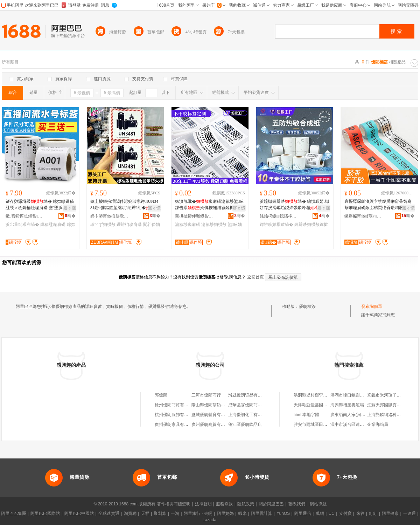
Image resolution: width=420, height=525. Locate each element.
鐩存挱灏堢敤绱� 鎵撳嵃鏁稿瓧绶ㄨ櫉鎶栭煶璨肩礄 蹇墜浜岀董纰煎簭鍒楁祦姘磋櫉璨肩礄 (40, 205)
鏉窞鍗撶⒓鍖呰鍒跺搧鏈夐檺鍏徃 (25, 216)
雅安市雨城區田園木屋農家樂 (321, 424)
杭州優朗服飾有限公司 (176, 415)
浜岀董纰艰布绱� (22, 224)
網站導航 (318, 504)
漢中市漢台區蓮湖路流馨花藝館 (360, 424)
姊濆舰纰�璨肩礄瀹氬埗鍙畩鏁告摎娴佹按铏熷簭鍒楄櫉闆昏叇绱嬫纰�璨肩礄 (209, 205)
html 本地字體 (306, 415)
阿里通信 (303, 513)
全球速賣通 (109, 513)
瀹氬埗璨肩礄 (188, 224)
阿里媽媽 (225, 513)
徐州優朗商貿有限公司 (176, 405)
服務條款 (224, 504)
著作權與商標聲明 (174, 504)
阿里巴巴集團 (14, 513)
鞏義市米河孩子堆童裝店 (390, 395)
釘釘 (373, 513)
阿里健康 (390, 513)
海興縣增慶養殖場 (347, 405)
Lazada (209, 520)
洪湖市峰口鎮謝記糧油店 (353, 395)
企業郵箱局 (378, 424)
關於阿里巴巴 (271, 504)
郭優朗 (161, 395)
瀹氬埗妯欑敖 (214, 224)
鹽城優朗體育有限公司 (212, 415)
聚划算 (160, 513)
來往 (360, 513)
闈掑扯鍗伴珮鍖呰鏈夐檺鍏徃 (194, 216)
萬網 (320, 513)
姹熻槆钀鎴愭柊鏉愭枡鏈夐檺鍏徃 (279, 216)
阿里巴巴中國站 (79, 513)
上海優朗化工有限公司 (249, 415)
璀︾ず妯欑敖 (103, 224)
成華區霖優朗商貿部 (247, 405)
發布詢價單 (372, 306)
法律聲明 (203, 504)
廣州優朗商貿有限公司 (212, 424)
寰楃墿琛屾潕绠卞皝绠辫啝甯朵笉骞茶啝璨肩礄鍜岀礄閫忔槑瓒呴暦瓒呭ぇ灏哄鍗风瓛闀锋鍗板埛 (378, 205)
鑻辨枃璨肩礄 (129, 224)
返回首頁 (255, 277)
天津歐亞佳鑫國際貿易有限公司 (323, 405)
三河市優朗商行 (206, 395)
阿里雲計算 (261, 513)
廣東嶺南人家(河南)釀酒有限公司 (361, 415)
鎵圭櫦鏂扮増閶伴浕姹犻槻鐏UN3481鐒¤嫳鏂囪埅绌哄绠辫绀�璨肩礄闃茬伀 (124, 205)
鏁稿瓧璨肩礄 (53, 224)
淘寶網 (130, 513)
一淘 (175, 513)
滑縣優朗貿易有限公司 (249, 395)
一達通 (409, 513)
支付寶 (345, 513)
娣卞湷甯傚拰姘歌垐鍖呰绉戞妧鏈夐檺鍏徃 (110, 216)
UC (332, 513)
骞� (70, 216)
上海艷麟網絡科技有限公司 (392, 415)
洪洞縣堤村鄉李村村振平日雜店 (323, 395)
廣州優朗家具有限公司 (176, 424)
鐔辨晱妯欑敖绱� (276, 224)
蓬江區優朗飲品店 (245, 424)
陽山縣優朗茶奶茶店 (210, 405)
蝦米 (243, 513)
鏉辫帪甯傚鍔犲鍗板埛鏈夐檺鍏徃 (364, 216)
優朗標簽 (307, 306)
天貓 (145, 513)
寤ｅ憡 (70, 208)
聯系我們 (297, 504)
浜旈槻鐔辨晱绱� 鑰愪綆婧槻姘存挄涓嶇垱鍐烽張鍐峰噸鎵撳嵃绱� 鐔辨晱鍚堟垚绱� (295, 205)
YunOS (283, 513)
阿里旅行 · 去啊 (198, 513)
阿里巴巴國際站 (45, 513)
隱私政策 (246, 504)
